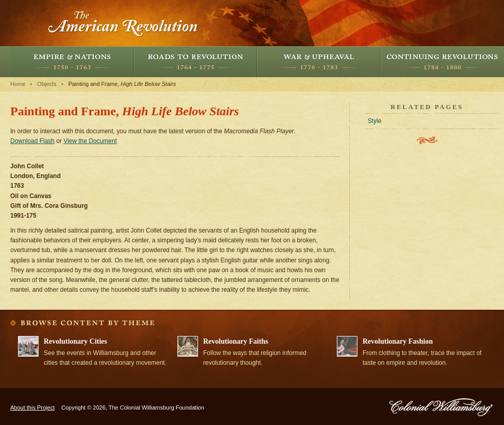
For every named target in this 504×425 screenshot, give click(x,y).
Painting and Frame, (122, 84)
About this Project (32, 408)
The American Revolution (123, 23)
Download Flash (32, 141)
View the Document (90, 141)
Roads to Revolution (195, 62)
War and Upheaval (319, 62)
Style (375, 121)
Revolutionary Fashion (398, 341)
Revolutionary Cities (75, 341)
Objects (47, 84)
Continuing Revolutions (442, 62)
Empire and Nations (72, 62)
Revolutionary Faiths (236, 341)
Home (18, 84)
